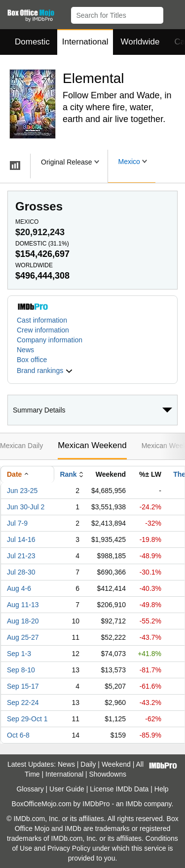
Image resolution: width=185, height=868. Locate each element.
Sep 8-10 (21, 670)
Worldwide (140, 42)
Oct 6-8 (18, 735)
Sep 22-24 (23, 703)
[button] (173, 13)
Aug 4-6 (19, 588)
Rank (68, 474)
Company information (50, 340)
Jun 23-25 (22, 491)
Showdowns (108, 774)
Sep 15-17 (23, 686)
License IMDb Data (119, 789)
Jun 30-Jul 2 (26, 507)
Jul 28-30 (21, 572)
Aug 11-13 (23, 605)
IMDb (133, 804)
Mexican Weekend (92, 445)
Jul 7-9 (17, 523)
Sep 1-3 (19, 654)
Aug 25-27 (23, 637)
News (25, 350)
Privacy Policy (69, 848)
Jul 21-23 (21, 556)
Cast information (42, 320)
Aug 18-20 (23, 621)
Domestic (32, 42)
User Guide (67, 789)
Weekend (116, 764)
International (85, 42)
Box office (32, 360)
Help (162, 789)
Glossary (30, 789)
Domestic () (42, 244)
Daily (88, 764)
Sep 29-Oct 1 (27, 719)
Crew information (43, 330)
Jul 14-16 (21, 539)
